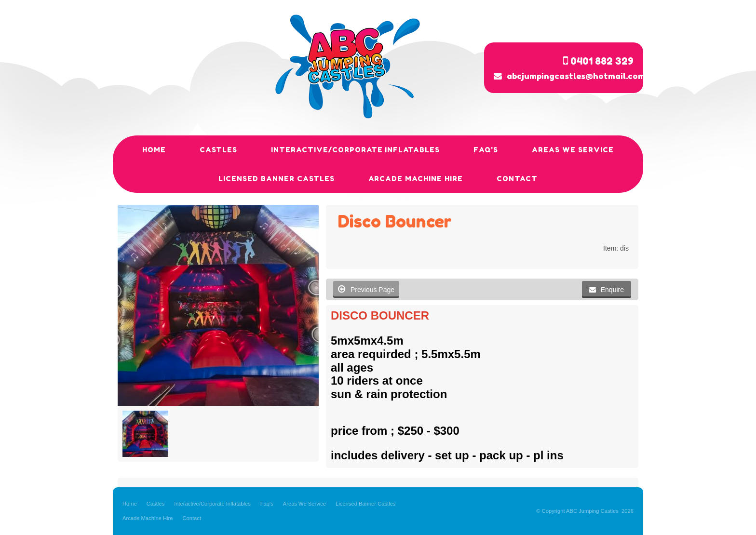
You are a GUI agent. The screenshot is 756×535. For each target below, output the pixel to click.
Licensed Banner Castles (365, 504)
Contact (192, 518)
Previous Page (366, 289)
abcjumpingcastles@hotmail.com (576, 76)
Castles (155, 504)
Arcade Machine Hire (148, 518)
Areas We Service (304, 504)
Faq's (267, 504)
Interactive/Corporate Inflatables (212, 504)
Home (130, 504)
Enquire (612, 290)
